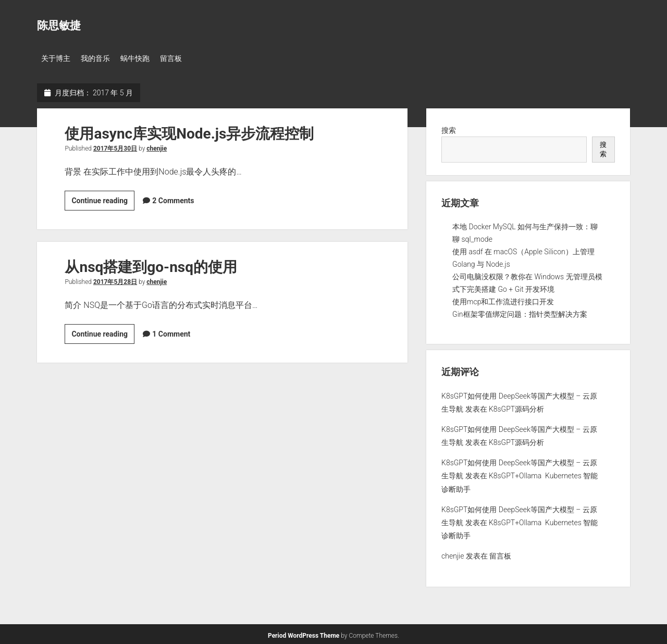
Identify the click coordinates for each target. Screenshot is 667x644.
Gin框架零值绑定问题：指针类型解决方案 (520, 312)
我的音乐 (98, 58)
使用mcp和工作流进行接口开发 (503, 300)
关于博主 (56, 58)
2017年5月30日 (115, 146)
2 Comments (173, 199)
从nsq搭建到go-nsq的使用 (151, 265)
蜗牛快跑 (141, 58)
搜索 (449, 128)
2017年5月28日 (115, 280)
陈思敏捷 (59, 26)
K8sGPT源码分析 (516, 407)
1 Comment (171, 332)
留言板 (180, 58)
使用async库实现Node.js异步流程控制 (189, 132)
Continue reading (103, 200)
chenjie (157, 146)
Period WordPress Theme (304, 634)
